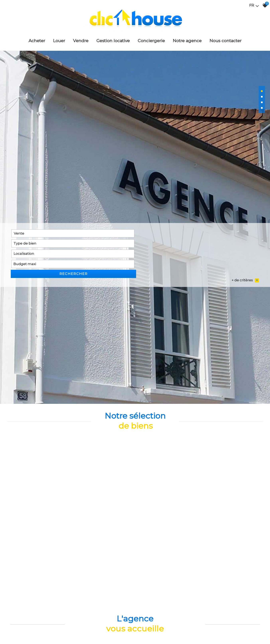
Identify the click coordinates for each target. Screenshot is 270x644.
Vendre (81, 39)
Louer (59, 39)
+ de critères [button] (245, 429)
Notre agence (187, 39)
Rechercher (239, 423)
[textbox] (88, 423)
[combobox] (36, 423)
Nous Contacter (225, 39)
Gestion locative (113, 39)
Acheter (37, 39)
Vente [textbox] (19, 423)
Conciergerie (151, 39)
